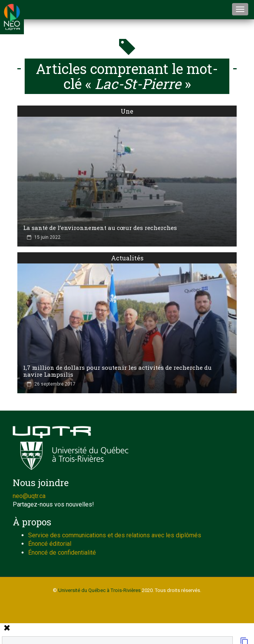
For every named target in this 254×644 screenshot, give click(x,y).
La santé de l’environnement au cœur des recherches (100, 228)
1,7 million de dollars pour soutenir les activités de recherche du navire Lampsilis (117, 371)
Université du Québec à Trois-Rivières (99, 590)
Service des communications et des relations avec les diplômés (115, 535)
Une (127, 111)
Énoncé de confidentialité (62, 553)
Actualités (127, 258)
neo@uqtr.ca (29, 496)
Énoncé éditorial (50, 544)
